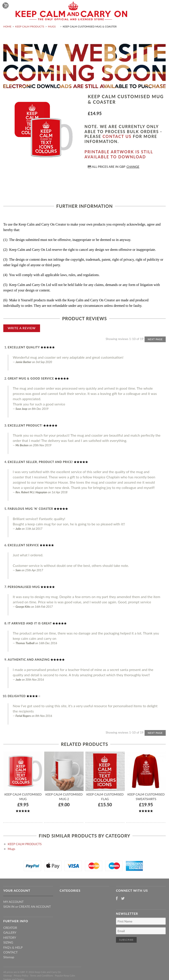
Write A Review (22, 328)
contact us (117, 136)
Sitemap (9, 957)
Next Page (155, 339)
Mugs (52, 26)
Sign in (9, 907)
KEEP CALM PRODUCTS (30, 26)
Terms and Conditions (42, 975)
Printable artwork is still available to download (119, 154)
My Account (13, 902)
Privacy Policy (21, 975)
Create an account (35, 907)
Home (7, 26)
